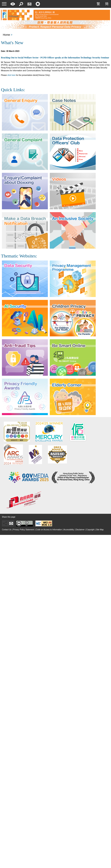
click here (11, 75)
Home (6, 35)
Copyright (90, 530)
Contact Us (7, 530)
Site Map (100, 530)
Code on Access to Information (49, 530)
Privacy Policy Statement (24, 530)
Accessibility (69, 530)
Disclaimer (80, 530)
